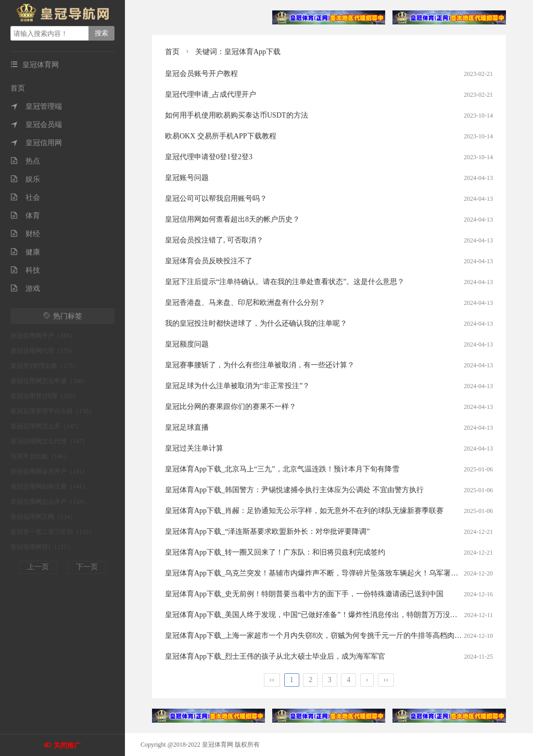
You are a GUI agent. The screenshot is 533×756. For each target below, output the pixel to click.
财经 (25, 234)
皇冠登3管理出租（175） (45, 366)
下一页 (87, 567)
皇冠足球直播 (187, 427)
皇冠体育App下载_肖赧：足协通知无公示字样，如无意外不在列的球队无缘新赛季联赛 (304, 511)
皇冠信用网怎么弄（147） (46, 426)
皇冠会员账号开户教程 (201, 74)
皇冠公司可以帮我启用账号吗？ (216, 198)
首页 (18, 88)
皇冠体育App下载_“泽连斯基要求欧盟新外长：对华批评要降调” (268, 531)
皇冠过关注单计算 (194, 448)
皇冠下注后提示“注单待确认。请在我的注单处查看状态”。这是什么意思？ (285, 282)
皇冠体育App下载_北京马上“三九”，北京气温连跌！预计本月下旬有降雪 (282, 469)
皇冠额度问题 (187, 344)
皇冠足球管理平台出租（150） (53, 411)
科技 (25, 270)
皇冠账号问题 (187, 178)
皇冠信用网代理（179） (43, 351)
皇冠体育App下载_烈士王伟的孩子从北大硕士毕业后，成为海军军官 (275, 656)
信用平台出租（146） (40, 456)
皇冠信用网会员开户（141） (49, 471)
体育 (25, 216)
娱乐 (25, 179)
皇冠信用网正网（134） (43, 517)
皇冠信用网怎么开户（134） (49, 502)
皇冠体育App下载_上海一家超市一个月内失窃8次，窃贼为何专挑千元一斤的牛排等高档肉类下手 (321, 636)
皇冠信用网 (36, 143)
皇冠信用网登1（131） (42, 547)
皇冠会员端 (36, 125)
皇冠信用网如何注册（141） (49, 486)
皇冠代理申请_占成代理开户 (211, 94)
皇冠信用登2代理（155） (45, 396)
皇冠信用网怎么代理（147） (49, 441)
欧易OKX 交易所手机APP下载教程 (221, 136)
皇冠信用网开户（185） (43, 336)
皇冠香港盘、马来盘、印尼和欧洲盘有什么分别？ (245, 303)
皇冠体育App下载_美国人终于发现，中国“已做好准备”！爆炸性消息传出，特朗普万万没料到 (315, 615)
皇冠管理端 (36, 106)
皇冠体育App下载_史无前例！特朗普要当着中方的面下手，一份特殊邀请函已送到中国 (304, 594)
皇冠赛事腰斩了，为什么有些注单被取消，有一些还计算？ (260, 365)
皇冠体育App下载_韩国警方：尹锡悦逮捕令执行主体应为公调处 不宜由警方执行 (294, 490)
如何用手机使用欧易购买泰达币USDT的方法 (237, 115)
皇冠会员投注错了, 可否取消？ (214, 240)
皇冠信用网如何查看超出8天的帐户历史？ (232, 219)
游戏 (25, 289)
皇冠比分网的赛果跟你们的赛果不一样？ (231, 407)
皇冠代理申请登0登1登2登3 (209, 157)
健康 (25, 252)
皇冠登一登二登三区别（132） (53, 532)
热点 (25, 161)
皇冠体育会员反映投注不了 (209, 261)
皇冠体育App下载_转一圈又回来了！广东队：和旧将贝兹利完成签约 (275, 552)
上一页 (38, 567)
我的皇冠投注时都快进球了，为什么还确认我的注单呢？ (256, 323)
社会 (25, 197)
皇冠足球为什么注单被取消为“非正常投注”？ (237, 386)
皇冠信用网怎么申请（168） (49, 381)
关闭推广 (67, 745)
